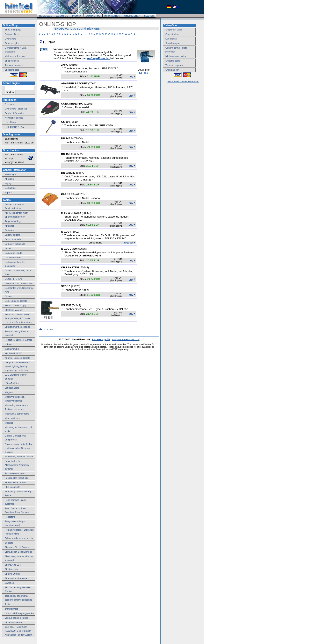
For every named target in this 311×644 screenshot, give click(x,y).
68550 (86, 213)
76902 (75, 232)
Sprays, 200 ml (12, 574)
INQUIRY (77, 16)
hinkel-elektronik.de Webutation (183, 82)
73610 (74, 122)
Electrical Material (14, 310)
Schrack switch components (19, 538)
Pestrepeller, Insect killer (17, 478)
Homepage (10, 174)
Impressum (98, 339)
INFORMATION (112, 16)
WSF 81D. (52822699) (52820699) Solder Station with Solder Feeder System (18, 631)
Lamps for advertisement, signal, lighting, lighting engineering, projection (17, 366)
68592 (78, 154)
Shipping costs (12, 61)
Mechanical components (17, 414)
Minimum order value (15, 56)
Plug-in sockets (12, 487)
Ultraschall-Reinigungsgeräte (19, 613)
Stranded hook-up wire (16, 578)
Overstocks (10, 39)
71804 (78, 138)
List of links (10, 122)
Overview (9, 104)
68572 (81, 173)
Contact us (10, 188)
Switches (9, 583)
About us (9, 179)
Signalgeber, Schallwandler (18, 552)
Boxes (8, 248)
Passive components (15, 473)
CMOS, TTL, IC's (13, 279)
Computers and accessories (19, 283)
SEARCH (149, 16)
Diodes (8, 296)
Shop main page (13, 30)
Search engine (12, 43)
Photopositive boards (15, 482)
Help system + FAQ (15, 127)
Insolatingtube (12, 349)
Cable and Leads (13, 253)
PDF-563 (143, 73)
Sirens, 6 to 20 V (13, 565)
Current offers (12, 34)
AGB (107, 339)
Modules (9, 423)
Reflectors (10, 517)
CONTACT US (93, 16)
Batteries (9, 230)
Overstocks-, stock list (16, 109)
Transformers (11, 609)
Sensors (9, 543)
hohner (8, 344)
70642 (93, 83)
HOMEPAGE (46, 16)
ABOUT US (62, 16)
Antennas (9, 226)
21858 (89, 104)
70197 (74, 65)
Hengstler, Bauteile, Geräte (18, 340)
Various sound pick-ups (16, 618)
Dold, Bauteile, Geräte (16, 301)
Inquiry (8, 183)
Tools (7, 604)
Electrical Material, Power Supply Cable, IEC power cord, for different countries (18, 318)
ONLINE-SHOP (132, 16)
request (129, 243)
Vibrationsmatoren (14, 622)
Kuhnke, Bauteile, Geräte (17, 358)
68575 (82, 249)
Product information (15, 113)
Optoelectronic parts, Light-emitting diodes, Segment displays (18, 448)
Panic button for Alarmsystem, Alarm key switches (17, 465)
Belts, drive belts (13, 239)
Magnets (9, 392)
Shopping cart (12, 70)
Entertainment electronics (17, 327)
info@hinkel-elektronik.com (125, 339)
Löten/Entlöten (12, 383)
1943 (44, 49)
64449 (76, 305)
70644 (84, 267)
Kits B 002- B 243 (14, 353)
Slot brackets (11, 569)
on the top (48, 329)
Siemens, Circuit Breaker (17, 547)
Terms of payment (14, 65)
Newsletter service (14, 118)
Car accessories (13, 257)
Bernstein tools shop (15, 244)
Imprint (8, 192)
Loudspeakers (12, 388)
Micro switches (12, 418)
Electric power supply (15, 305)
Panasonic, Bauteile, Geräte (19, 457)
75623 (76, 286)
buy (131, 76)
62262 (80, 194)
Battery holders (12, 235)
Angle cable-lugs (13, 221)
